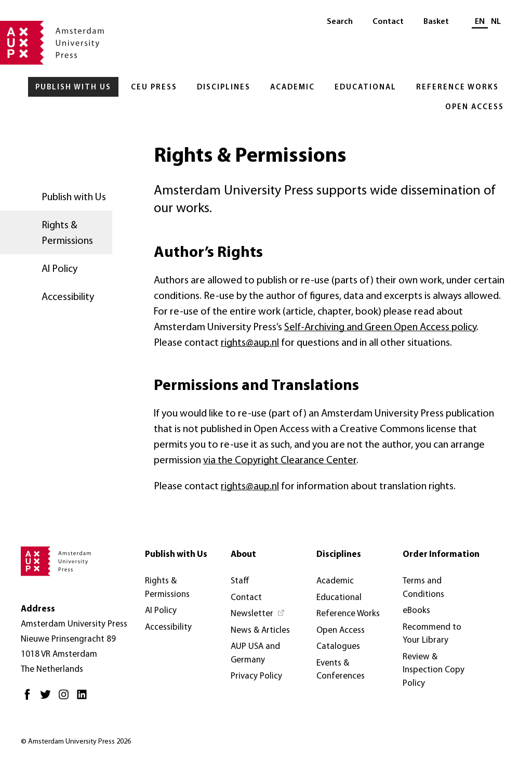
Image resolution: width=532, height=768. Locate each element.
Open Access (475, 107)
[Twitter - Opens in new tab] (48, 699)
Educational (365, 88)
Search (340, 22)
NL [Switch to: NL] (496, 22)
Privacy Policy (256, 676)
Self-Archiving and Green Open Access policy (380, 328)
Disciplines (224, 88)
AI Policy (59, 269)
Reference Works (457, 88)
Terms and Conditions (423, 588)
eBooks (416, 611)
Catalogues (338, 647)
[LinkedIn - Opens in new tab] (84, 699)
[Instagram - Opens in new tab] (66, 699)
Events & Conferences (341, 670)
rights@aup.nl (250, 343)
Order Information (441, 555)
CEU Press (154, 88)
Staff (240, 581)
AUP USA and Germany (255, 653)
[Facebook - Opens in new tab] (30, 699)
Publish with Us (73, 88)
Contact (388, 22)
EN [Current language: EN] (480, 22)
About (243, 555)
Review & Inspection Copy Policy (434, 670)
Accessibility (68, 297)
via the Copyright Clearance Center (280, 461)
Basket (436, 22)
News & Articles (260, 630)
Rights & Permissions (67, 233)
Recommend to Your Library (432, 634)
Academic (292, 88)
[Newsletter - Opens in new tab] (258, 614)
